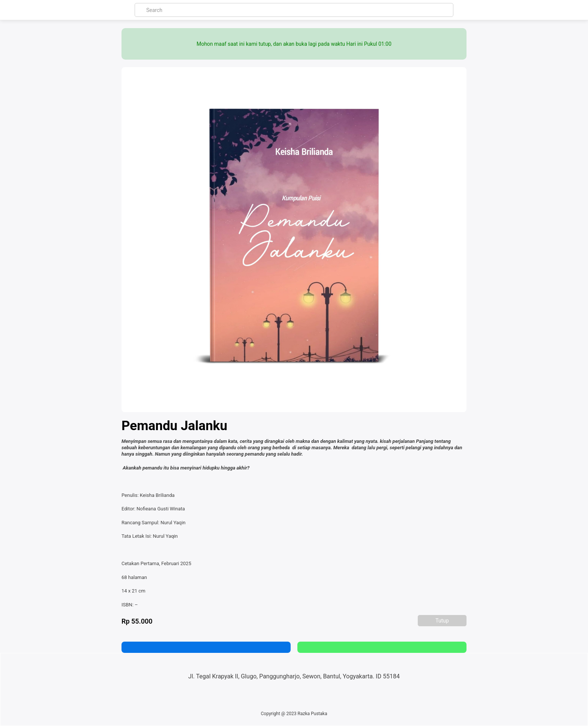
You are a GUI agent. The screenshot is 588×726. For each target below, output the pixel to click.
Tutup (442, 621)
